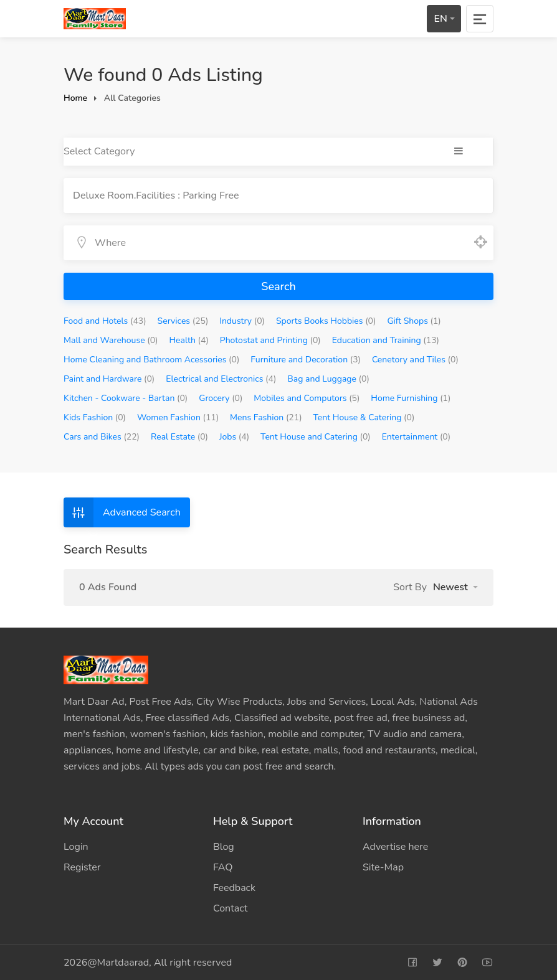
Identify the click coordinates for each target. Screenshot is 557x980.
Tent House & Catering (364, 417)
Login (76, 847)
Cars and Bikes (102, 437)
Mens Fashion (266, 417)
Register (82, 867)
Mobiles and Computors (307, 398)
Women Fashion (178, 417)
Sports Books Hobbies (326, 321)
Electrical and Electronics (221, 379)
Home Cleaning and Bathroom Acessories (151, 360)
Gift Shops (414, 321)
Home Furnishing (411, 398)
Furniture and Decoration (306, 360)
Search (278, 286)
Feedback (234, 888)
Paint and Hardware (109, 379)
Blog (224, 847)
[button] (455, 587)
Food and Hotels (105, 321)
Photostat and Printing (270, 340)
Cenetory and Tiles (415, 360)
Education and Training (386, 340)
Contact (230, 908)
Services (183, 321)
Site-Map (383, 867)
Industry (242, 321)
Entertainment (416, 437)
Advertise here (395, 847)
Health (188, 340)
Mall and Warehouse (111, 340)
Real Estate (179, 437)
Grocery (221, 398)
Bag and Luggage (328, 379)
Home (75, 98)
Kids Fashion (95, 417)
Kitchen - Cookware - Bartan (126, 398)
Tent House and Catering (316, 437)
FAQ (223, 867)
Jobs (234, 437)
